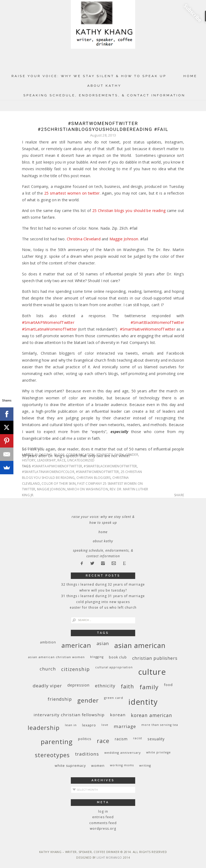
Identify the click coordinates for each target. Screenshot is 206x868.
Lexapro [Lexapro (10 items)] (89, 725)
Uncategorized (81, 460)
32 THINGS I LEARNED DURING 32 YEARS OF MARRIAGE (103, 584)
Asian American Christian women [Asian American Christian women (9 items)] (56, 657)
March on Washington (88, 489)
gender (132, 455)
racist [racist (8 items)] (138, 738)
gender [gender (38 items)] (88, 700)
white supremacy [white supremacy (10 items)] (70, 766)
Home (190, 76)
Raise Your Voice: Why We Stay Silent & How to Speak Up (89, 76)
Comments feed (103, 823)
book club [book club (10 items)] (118, 657)
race (61, 460)
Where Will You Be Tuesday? (103, 590)
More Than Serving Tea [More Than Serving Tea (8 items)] (160, 725)
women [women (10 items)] (98, 766)
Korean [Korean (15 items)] (118, 715)
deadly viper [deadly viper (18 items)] (47, 686)
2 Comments (32, 449)
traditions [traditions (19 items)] (87, 754)
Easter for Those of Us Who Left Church (103, 607)
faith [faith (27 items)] (127, 686)
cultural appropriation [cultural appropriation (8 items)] (114, 667)
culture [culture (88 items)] (152, 672)
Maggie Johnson (124, 239)
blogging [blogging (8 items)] (97, 657)
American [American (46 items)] (76, 645)
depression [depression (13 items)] (78, 685)
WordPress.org (103, 829)
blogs (59, 455)
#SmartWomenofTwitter (97, 472)
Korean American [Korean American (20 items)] (152, 715)
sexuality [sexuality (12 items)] (156, 739)
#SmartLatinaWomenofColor (48, 472)
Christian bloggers (94, 478)
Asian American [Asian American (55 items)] (140, 645)
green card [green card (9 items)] (114, 698)
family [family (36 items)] (149, 687)
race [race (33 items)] (103, 741)
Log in (103, 811)
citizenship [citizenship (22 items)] (76, 669)
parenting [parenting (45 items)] (57, 742)
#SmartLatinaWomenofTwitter (49, 329)
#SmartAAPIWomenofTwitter (48, 322)
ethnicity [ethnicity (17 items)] (105, 686)
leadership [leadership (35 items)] (44, 727)
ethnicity (105, 455)
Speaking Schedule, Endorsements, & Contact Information (104, 95)
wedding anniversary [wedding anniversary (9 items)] (123, 753)
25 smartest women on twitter (72, 193)
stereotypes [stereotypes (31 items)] (52, 755)
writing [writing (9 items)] (145, 765)
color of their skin (59, 484)
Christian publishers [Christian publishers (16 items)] (155, 658)
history (29, 460)
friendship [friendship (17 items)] (60, 699)
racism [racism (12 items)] (121, 739)
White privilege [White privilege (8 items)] (159, 752)
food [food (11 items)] (168, 685)
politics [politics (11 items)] (85, 739)
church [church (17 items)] (48, 669)
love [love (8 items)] (105, 725)
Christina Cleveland (84, 239)
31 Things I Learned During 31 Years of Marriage (103, 596)
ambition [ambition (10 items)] (48, 642)
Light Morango (109, 858)
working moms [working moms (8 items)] (122, 765)
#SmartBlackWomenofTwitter (157, 322)
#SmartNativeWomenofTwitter (148, 329)
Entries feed (103, 817)
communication (81, 455)
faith (119, 455)
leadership (47, 460)
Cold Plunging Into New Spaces (103, 602)
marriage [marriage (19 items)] (125, 726)
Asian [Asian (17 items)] (103, 643)
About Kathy (104, 86)
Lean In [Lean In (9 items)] (71, 725)
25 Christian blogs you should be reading (129, 211)
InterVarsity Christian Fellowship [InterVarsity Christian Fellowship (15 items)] (69, 715)
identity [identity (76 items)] (143, 702)
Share (179, 495)
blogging (44, 455)
